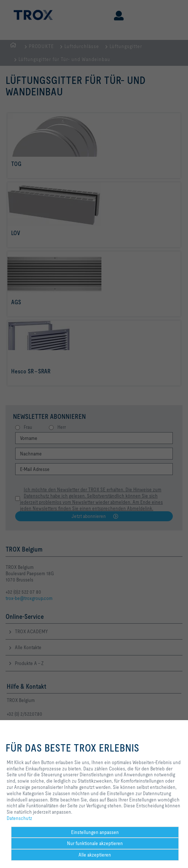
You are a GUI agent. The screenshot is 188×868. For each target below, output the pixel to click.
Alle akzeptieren (95, 855)
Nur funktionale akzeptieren (95, 843)
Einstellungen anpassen (95, 832)
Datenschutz (19, 818)
